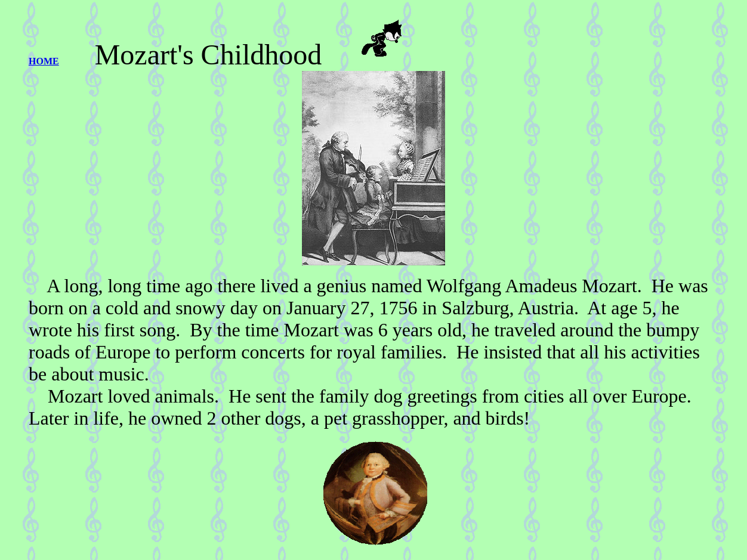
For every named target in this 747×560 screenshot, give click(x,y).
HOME (44, 61)
